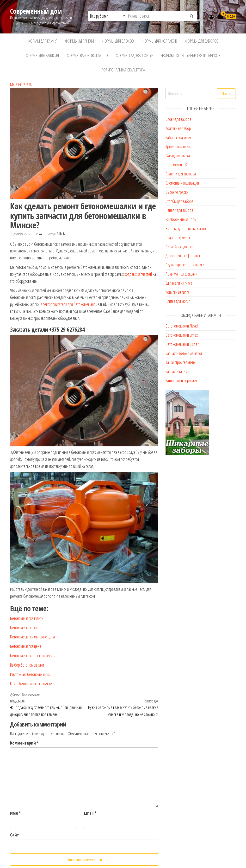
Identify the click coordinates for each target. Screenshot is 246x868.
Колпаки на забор (178, 128)
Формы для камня (42, 41)
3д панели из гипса (179, 283)
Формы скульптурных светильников (191, 55)
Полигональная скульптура (123, 70)
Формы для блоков (118, 41)
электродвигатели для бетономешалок (69, 304)
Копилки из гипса (178, 292)
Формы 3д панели (80, 41)
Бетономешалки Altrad (182, 326)
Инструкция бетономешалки (30, 674)
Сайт (15, 835)
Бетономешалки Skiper (182, 344)
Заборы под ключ (178, 137)
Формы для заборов (202, 41)
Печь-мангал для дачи (181, 274)
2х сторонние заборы (181, 219)
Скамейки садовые (179, 247)
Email (90, 813)
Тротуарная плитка (179, 147)
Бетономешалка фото (26, 628)
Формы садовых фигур (135, 55)
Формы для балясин (42, 55)
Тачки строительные (180, 362)
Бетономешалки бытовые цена (32, 637)
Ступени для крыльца (181, 174)
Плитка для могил (178, 301)
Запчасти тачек (176, 371)
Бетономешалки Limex (182, 335)
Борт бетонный (176, 165)
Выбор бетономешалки (27, 665)
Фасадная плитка (178, 156)
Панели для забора (179, 210)
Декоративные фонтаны (183, 256)
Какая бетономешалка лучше (31, 683)
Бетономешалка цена (26, 646)
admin (61, 234)
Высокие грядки (177, 192)
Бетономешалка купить (27, 618)
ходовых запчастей (138, 274)
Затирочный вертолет (181, 380)
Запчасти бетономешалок (184, 353)
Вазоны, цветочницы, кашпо (186, 228)
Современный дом (36, 11)
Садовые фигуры (178, 238)
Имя (15, 813)
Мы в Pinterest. (21, 84)
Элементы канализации (182, 183)
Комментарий (24, 743)
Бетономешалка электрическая (33, 656)
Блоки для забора (178, 119)
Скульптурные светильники (185, 265)
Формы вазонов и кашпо (87, 55)
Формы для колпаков (159, 41)
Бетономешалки (31, 694)
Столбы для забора (179, 201)
